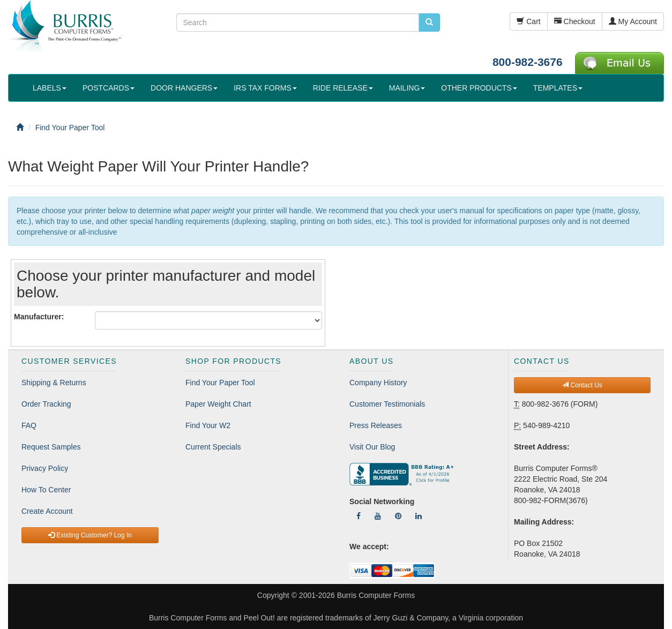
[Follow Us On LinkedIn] (419, 516)
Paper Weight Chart (218, 404)
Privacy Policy (45, 468)
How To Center (46, 490)
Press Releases (376, 425)
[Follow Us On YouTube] (378, 516)
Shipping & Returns (54, 383)
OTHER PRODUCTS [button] (479, 88)
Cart (528, 21)
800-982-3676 (528, 62)
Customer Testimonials (387, 404)
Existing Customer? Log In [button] (90, 535)
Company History (378, 383)
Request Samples (51, 447)
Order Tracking (46, 404)
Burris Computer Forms (376, 595)
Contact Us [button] (582, 385)
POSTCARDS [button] (109, 88)
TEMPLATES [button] (558, 88)
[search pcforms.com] (429, 23)
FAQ (29, 425)
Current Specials (213, 447)
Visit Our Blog (372, 447)
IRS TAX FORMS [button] (265, 88)
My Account (633, 21)
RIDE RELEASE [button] (343, 88)
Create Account (47, 511)
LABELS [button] (50, 88)
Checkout (575, 21)
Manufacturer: (39, 317)
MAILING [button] (407, 88)
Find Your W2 (208, 425)
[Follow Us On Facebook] (359, 516)
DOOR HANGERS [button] (184, 88)
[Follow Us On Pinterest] (398, 516)
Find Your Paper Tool (220, 383)
